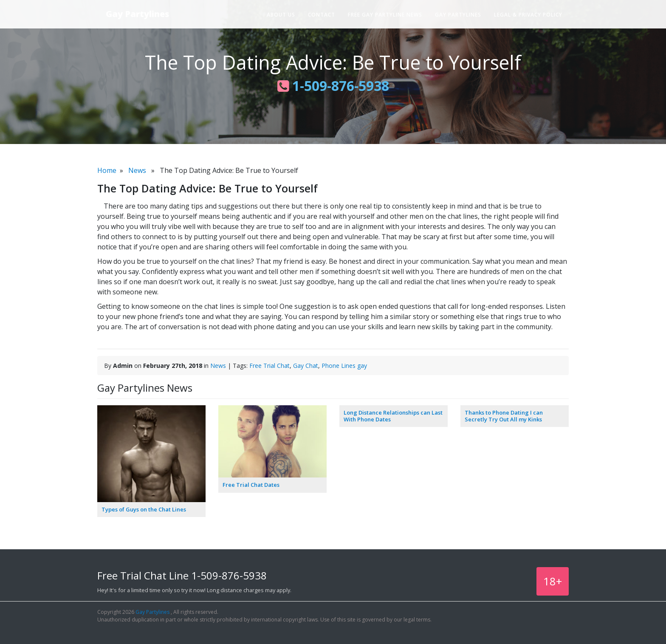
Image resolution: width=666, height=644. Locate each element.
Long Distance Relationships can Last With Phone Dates (393, 416)
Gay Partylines (137, 14)
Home (107, 170)
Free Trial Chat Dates (251, 485)
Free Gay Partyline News (385, 15)
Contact (322, 15)
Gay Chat (306, 366)
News (137, 170)
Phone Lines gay (344, 366)
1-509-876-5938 (333, 86)
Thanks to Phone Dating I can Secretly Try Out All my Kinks (504, 416)
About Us (281, 15)
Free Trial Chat (270, 366)
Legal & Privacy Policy (528, 15)
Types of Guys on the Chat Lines (144, 509)
